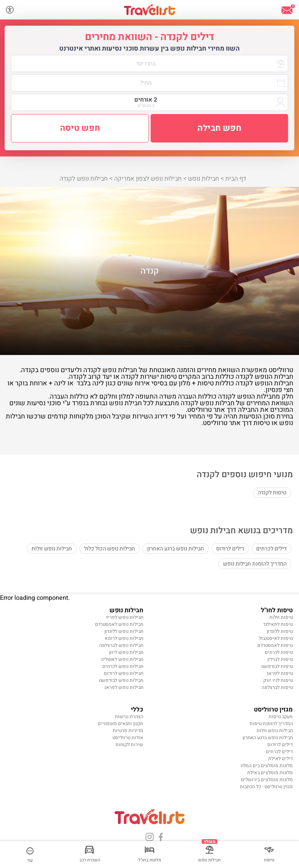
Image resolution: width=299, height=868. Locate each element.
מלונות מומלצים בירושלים (267, 780)
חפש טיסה (80, 128)
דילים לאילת (281, 759)
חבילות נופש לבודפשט (121, 680)
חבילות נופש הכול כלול (110, 549)
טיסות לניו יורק (278, 680)
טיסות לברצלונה (277, 687)
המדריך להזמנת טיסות (271, 724)
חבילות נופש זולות (52, 549)
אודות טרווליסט (128, 738)
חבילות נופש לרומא (124, 638)
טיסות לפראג (280, 673)
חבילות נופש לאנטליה (122, 659)
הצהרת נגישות (129, 717)
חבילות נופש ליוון (126, 652)
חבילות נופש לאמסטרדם (119, 624)
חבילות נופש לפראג (124, 687)
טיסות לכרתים (279, 652)
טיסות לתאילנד (278, 624)
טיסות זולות (281, 617)
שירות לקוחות (129, 745)
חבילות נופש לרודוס (124, 673)
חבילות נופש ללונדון (124, 631)
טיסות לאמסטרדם (275, 645)
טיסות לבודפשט (277, 666)
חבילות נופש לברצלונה (121, 645)
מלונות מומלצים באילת (270, 773)
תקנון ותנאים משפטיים (120, 724)
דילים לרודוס (230, 549)
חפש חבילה (219, 128)
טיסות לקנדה (272, 493)
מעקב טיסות (281, 717)
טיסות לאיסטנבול (276, 638)
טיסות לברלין (280, 659)
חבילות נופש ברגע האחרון (176, 549)
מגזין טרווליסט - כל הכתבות (266, 787)
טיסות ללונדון (280, 631)
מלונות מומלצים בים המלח (267, 766)
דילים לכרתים (271, 549)
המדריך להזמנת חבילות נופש (255, 564)
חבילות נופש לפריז (125, 617)
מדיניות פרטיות (128, 731)
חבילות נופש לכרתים (123, 666)
